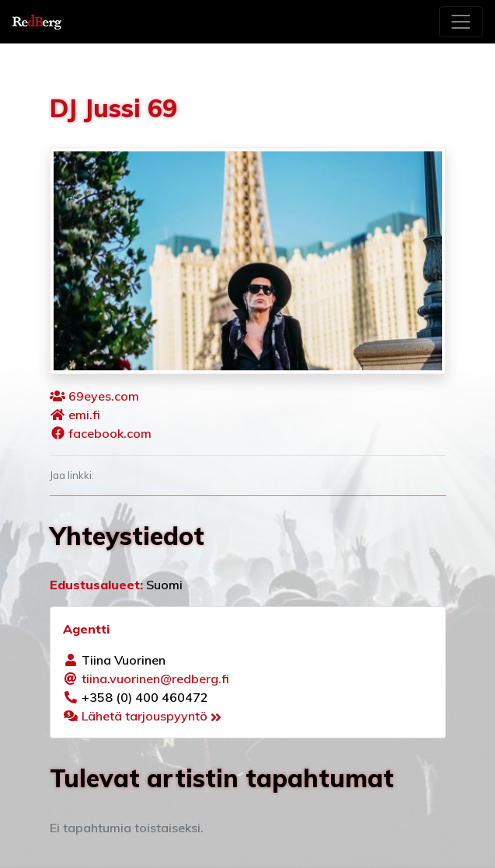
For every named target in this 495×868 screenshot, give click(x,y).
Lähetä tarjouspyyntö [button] (152, 716)
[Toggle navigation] (461, 22)
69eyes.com (104, 396)
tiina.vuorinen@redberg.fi (155, 679)
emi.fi (84, 415)
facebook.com (110, 433)
